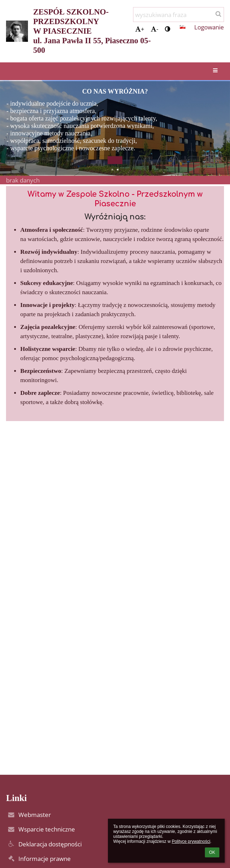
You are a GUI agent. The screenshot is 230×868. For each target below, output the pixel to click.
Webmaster (35, 814)
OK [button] (212, 852)
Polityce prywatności (191, 841)
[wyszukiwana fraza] (179, 15)
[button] (183, 27)
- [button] (154, 29)
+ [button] (140, 29)
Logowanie (209, 27)
